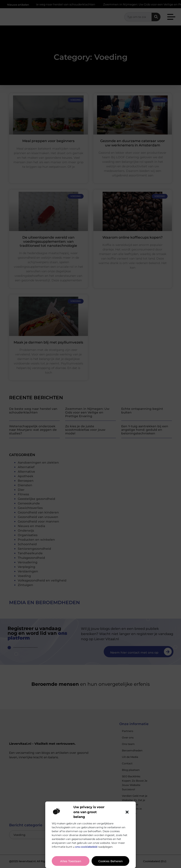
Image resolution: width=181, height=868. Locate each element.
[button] (127, 812)
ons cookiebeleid (86, 847)
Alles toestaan (71, 861)
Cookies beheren (111, 861)
